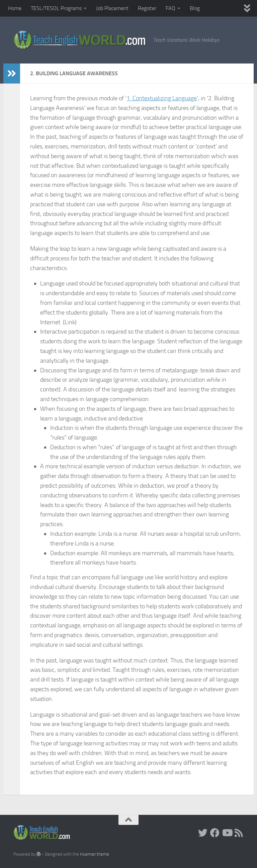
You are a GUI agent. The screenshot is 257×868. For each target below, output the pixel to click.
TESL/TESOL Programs (56, 8)
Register (147, 8)
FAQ (170, 8)
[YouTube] (227, 833)
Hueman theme (95, 854)
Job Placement (112, 8)
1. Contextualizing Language (162, 98)
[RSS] (239, 833)
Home (15, 8)
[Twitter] (203, 833)
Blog (195, 8)
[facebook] (215, 833)
